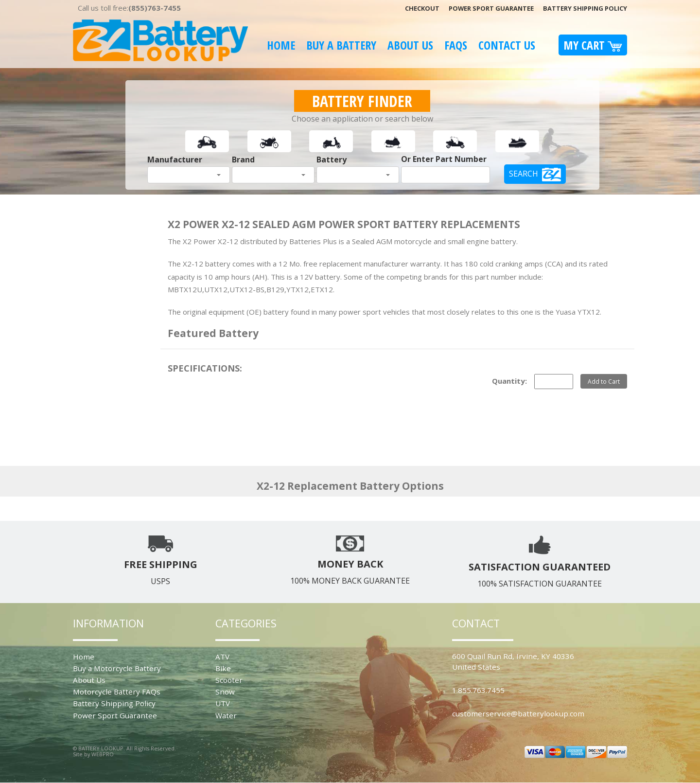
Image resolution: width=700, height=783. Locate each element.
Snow (225, 692)
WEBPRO (103, 754)
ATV (222, 657)
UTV (223, 703)
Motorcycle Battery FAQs (117, 692)
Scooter (229, 680)
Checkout (422, 8)
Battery (332, 160)
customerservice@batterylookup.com (518, 713)
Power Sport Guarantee (491, 8)
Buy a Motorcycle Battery (117, 668)
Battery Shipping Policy (585, 8)
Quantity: (509, 381)
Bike (223, 668)
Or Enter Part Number (444, 159)
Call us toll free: (129, 8)
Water (226, 715)
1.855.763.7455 (478, 690)
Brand (243, 160)
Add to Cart (604, 381)
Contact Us (507, 45)
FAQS (456, 45)
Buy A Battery (341, 45)
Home (281, 45)
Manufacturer (175, 160)
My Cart (593, 45)
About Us (410, 45)
